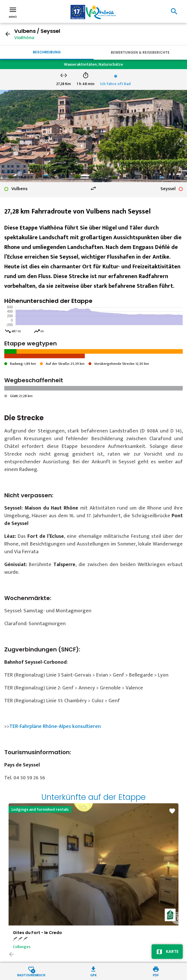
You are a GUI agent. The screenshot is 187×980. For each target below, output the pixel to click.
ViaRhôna (24, 38)
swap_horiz (93, 188)
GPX (93, 975)
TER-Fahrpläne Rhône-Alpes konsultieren (55, 727)
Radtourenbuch (31, 975)
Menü (13, 12)
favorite (172, 811)
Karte (172, 951)
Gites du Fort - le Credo (37, 933)
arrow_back (8, 34)
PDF (156, 975)
